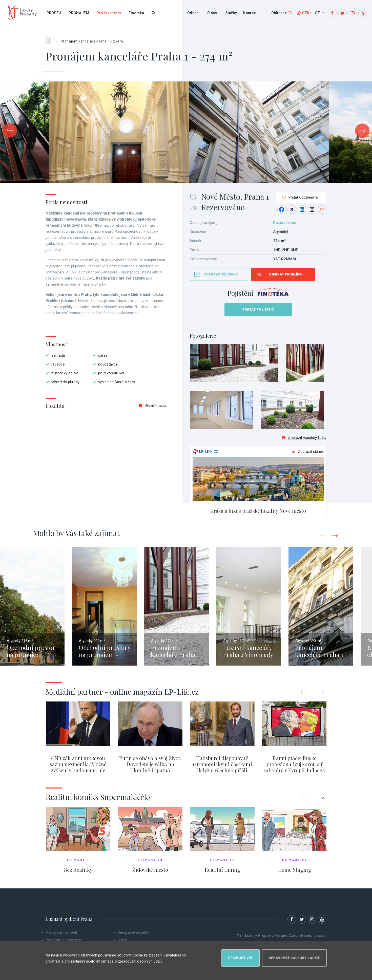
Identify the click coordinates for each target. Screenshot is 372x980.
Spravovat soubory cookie (294, 956)
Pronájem (79, 13)
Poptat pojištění (258, 310)
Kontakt (250, 13)
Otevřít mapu (152, 406)
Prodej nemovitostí (61, 935)
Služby (231, 13)
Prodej (54, 13)
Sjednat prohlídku (286, 274)
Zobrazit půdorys (221, 274)
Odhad (193, 13)
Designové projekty (133, 935)
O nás (212, 13)
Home (50, 38)
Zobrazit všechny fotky (304, 440)
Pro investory (109, 13)
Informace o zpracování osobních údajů (129, 960)
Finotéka (136, 13)
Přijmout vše (241, 956)
